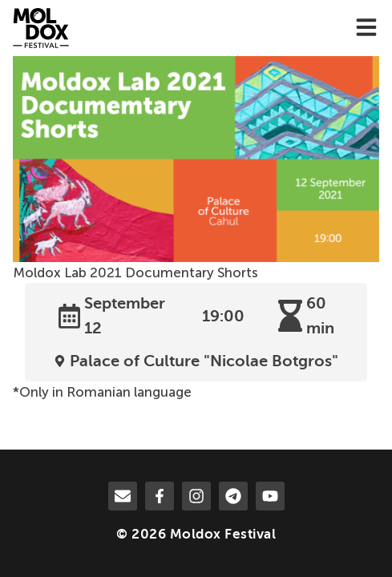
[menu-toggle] (366, 28)
